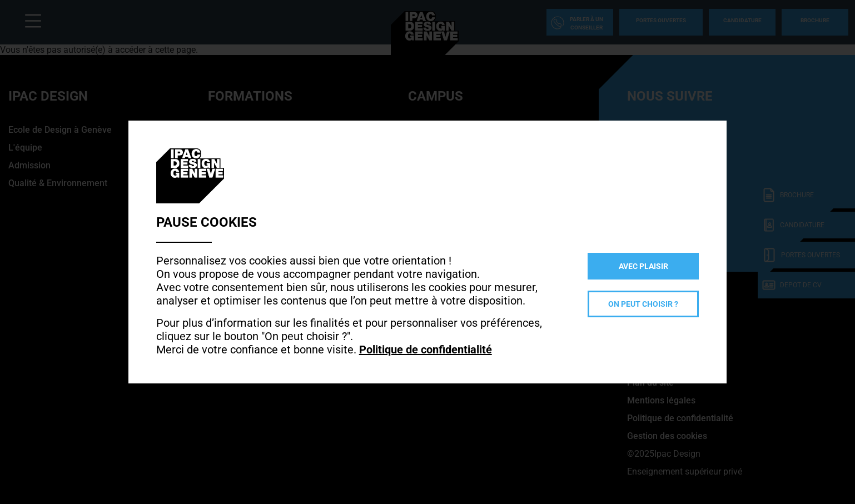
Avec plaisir (643, 266)
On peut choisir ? (643, 304)
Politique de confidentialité (426, 350)
